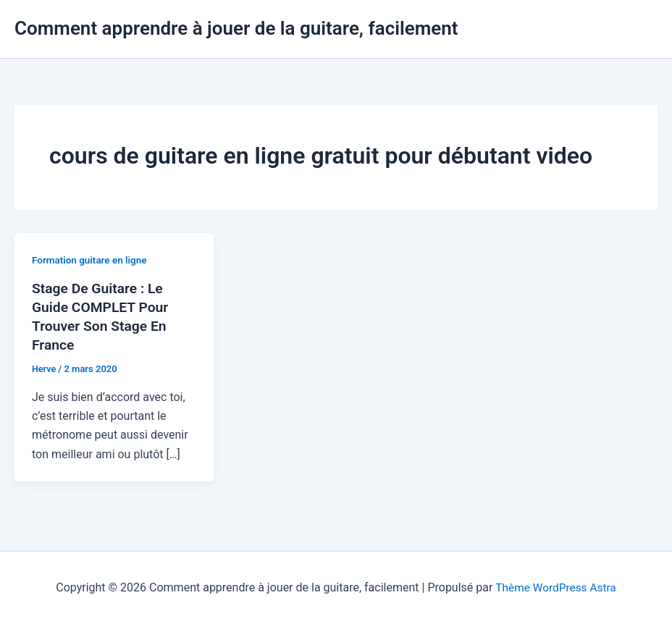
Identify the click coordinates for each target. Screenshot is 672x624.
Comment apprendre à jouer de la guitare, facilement (236, 28)
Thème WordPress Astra (556, 587)
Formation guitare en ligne (92, 260)
